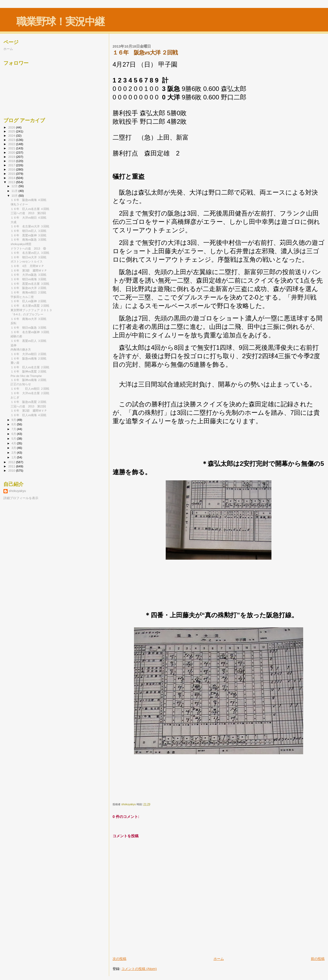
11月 (15, 191)
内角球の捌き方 (21, 349)
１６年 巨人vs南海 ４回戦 (28, 415)
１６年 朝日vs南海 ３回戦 (28, 279)
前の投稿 (318, 959)
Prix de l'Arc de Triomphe (26, 376)
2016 (12, 169)
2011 (12, 466)
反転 (13, 323)
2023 (12, 140)
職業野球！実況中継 (60, 22)
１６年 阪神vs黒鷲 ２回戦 (28, 371)
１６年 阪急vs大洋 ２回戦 (28, 288)
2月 (14, 453)
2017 (12, 165)
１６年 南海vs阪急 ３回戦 (28, 240)
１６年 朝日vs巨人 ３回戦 (28, 231)
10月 (15, 196)
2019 (12, 157)
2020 (12, 152)
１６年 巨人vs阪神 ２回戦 (28, 301)
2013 (12, 182)
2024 (12, 135)
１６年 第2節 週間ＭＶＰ (29, 411)
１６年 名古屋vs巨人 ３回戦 (30, 253)
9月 (14, 420)
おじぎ (15, 397)
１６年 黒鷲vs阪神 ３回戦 (28, 235)
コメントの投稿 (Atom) (139, 969)
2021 (12, 148)
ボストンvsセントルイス (27, 261)
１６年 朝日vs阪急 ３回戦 (28, 328)
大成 (13, 222)
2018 (12, 161)
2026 (12, 127)
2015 (12, 174)
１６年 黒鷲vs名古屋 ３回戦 (30, 284)
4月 (14, 443)
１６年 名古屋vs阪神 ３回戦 (30, 332)
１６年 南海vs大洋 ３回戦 (28, 319)
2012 (12, 462)
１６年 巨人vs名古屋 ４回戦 (30, 209)
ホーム (219, 959)
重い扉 (15, 363)
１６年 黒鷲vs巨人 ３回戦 (28, 341)
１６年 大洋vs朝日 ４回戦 (28, 218)
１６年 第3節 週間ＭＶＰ (29, 270)
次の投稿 (119, 959)
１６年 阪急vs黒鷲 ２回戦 (28, 402)
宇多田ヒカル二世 (22, 297)
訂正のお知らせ (21, 384)
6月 (14, 434)
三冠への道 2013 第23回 (28, 213)
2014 (12, 178)
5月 (14, 439)
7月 (14, 429)
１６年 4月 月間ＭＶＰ (27, 266)
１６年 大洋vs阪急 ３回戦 (28, 275)
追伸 (13, 345)
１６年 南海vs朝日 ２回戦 (28, 292)
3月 (14, 448)
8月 (14, 424)
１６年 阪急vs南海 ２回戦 (28, 358)
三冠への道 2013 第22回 (28, 406)
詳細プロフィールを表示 (21, 498)
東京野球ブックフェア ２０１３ (31, 310)
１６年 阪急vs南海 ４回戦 (28, 200)
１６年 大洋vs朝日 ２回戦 (28, 354)
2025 (12, 131)
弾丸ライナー (19, 204)
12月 (15, 186)
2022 (12, 144)
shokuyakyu (17, 491)
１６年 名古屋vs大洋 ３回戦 (30, 226)
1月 (14, 457)
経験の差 (16, 336)
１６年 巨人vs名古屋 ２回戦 (30, 367)
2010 (12, 470)
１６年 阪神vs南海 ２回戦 (28, 380)
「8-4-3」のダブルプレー (27, 314)
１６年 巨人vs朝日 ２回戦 (30, 389)
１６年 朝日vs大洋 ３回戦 (28, 257)
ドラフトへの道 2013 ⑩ (28, 249)
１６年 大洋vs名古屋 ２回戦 (30, 393)
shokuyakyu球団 (21, 244)
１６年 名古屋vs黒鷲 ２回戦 (30, 306)
